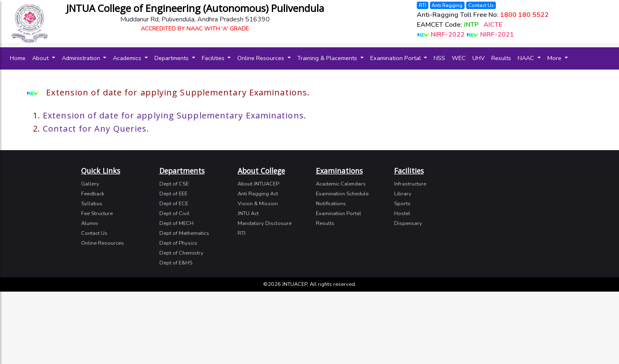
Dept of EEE (173, 194)
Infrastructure (410, 184)
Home (19, 58)
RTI (423, 5)
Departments (172, 58)
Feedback (93, 194)
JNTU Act (248, 213)
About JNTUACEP (258, 184)
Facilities (214, 58)
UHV (479, 58)
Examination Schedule (342, 194)
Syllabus (92, 204)
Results (501, 58)
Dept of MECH (176, 223)
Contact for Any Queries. (96, 129)
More (555, 58)
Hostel (402, 213)
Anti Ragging (447, 5)
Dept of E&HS (176, 263)
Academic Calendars (341, 184)
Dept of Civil (174, 213)
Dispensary (408, 223)
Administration (82, 58)
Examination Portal (396, 58)
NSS (439, 58)
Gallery (90, 184)
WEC (459, 58)
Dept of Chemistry (181, 253)
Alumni (90, 223)
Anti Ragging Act (258, 194)
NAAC (527, 58)
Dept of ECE (174, 204)
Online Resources (262, 58)
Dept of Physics (178, 243)
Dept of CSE (174, 184)
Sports (402, 204)
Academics (128, 58)
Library (403, 194)
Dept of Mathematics (184, 233)
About (41, 58)
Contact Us (481, 5)
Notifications (331, 204)
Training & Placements (328, 58)
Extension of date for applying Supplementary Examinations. (175, 115)
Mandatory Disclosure (265, 223)
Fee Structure (97, 213)
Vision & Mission (258, 204)
